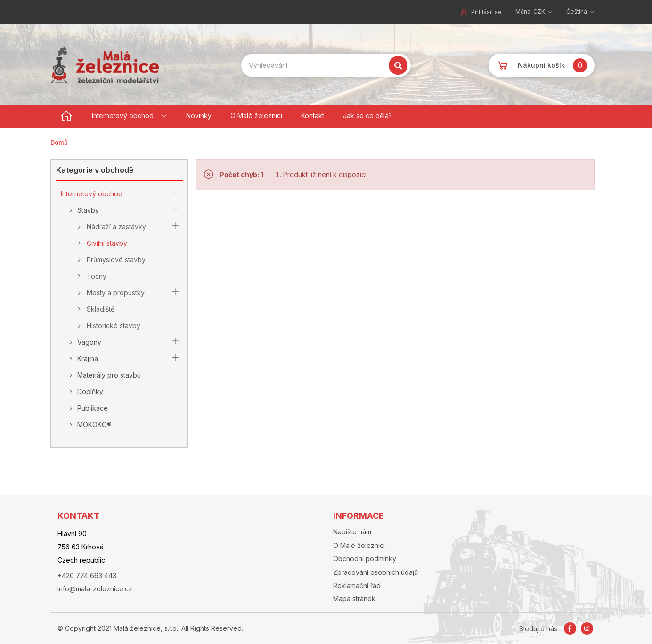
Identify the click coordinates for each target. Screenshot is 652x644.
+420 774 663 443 (87, 576)
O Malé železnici (256, 116)
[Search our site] (326, 65)
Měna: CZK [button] (531, 12)
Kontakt (313, 116)
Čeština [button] (577, 12)
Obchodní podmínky (365, 559)
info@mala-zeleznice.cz (95, 589)
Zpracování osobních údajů (375, 572)
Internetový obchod (123, 116)
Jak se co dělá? (367, 116)
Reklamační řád (357, 585)
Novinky (199, 116)
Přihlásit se (481, 12)
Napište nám (352, 532)
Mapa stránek (354, 599)
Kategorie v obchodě (95, 170)
